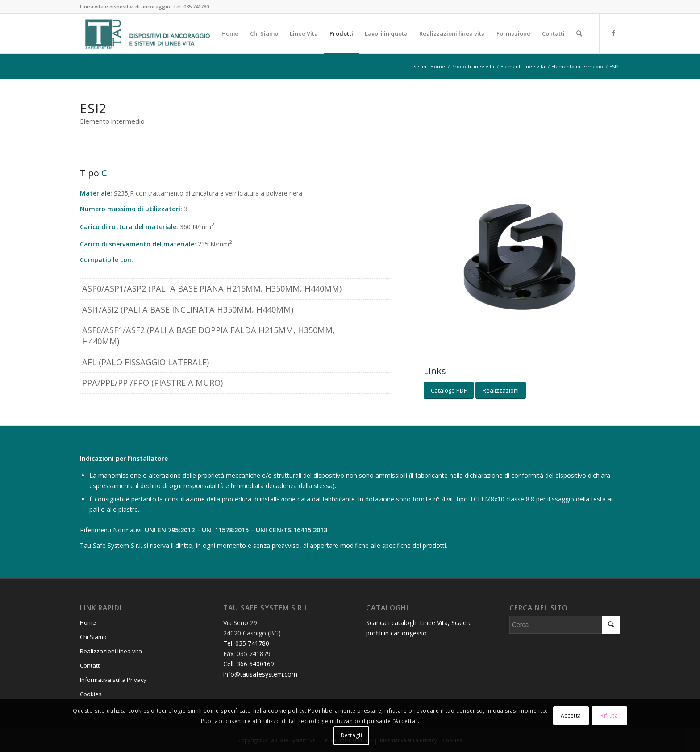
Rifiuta (609, 716)
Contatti (90, 665)
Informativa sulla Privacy (113, 680)
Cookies (91, 694)
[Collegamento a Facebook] (613, 33)
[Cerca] (579, 33)
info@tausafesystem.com (260, 674)
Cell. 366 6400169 (249, 664)
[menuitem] (230, 33)
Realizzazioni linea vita (111, 651)
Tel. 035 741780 (191, 6)
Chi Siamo (93, 637)
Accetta (571, 716)
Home (88, 622)
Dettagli (352, 735)
